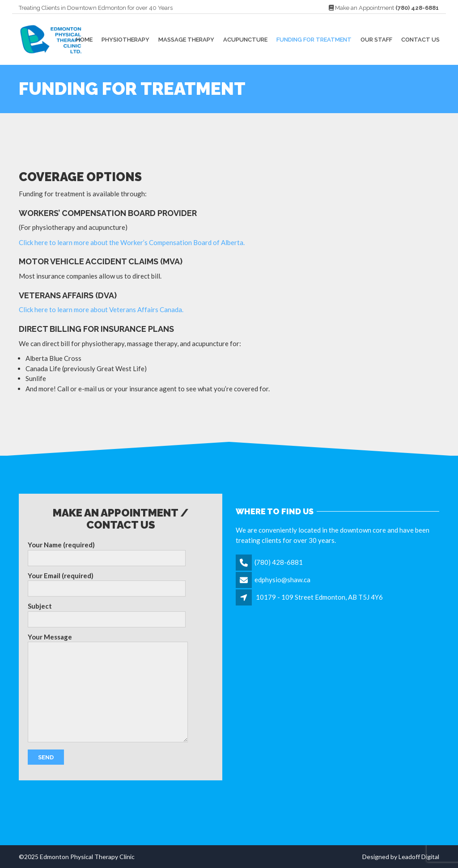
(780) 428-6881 (279, 562)
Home (84, 39)
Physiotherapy (125, 39)
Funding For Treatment (314, 39)
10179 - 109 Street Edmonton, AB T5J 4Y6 (319, 597)
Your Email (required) (107, 584)
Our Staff (376, 39)
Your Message (108, 688)
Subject (107, 615)
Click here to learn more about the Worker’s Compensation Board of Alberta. (132, 242)
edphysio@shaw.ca (282, 580)
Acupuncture (245, 39)
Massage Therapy (186, 39)
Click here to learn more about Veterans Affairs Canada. (101, 309)
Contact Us (420, 39)
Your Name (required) (107, 553)
